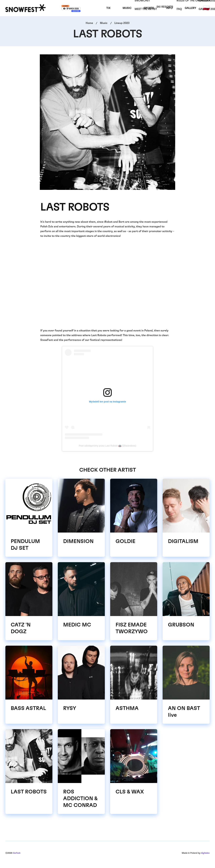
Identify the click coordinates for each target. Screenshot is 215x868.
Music (127, 8)
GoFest (17, 853)
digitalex (205, 853)
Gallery (190, 8)
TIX (108, 8)
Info (169, 8)
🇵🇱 (206, 8)
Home (89, 23)
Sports (149, 8)
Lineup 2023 (122, 23)
